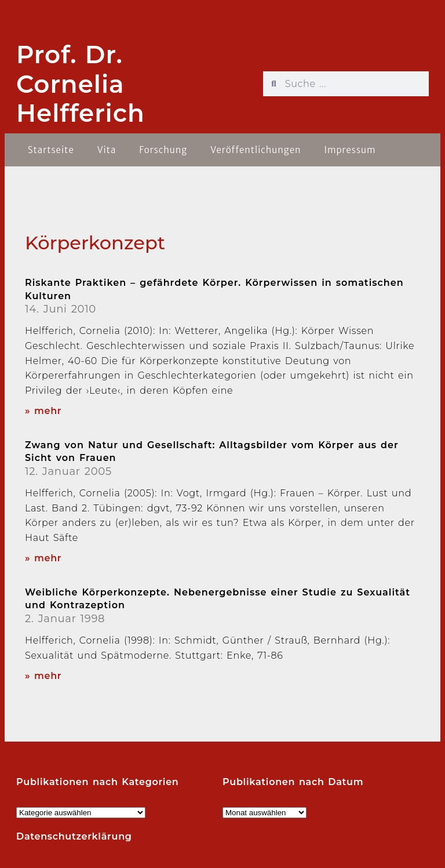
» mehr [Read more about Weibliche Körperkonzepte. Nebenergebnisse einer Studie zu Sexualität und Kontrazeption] (43, 676)
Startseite (51, 150)
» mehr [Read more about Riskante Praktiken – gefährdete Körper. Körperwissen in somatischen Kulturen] (43, 411)
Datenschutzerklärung (74, 836)
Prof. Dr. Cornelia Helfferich (81, 84)
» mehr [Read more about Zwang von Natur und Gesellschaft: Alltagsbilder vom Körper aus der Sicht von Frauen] (43, 558)
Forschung (163, 150)
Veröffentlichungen (256, 150)
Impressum (350, 150)
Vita (107, 150)
